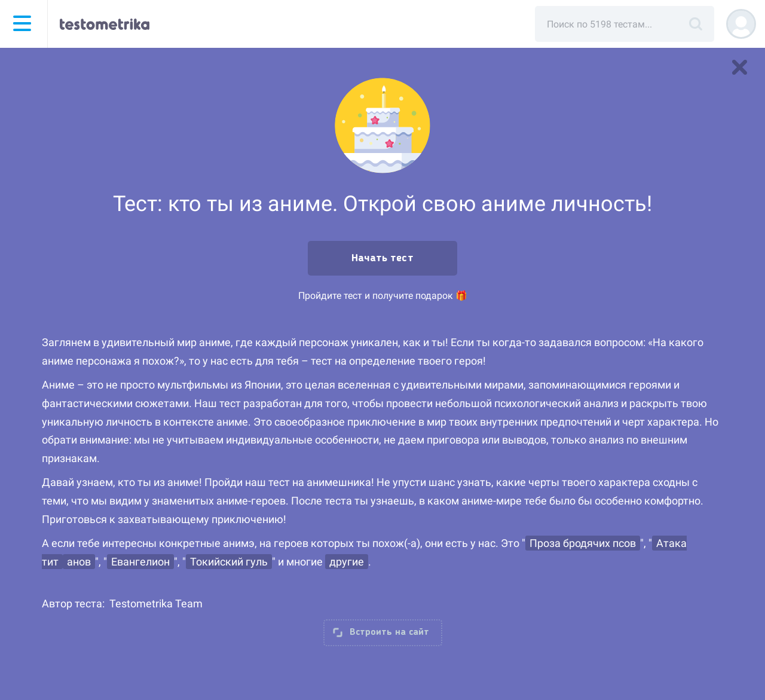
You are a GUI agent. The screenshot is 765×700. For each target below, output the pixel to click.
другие (347, 562)
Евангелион (140, 562)
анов (79, 562)
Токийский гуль (229, 562)
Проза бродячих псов (583, 543)
